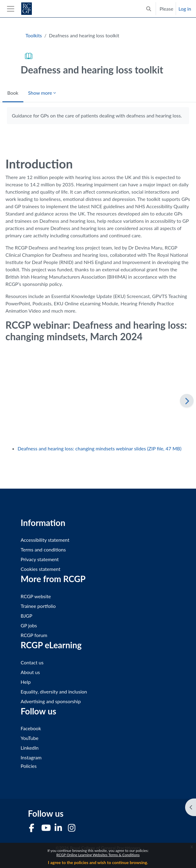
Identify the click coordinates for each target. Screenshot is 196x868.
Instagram (31, 757)
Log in (185, 9)
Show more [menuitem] (40, 93)
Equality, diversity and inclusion (54, 692)
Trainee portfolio (38, 606)
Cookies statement (41, 569)
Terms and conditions (43, 549)
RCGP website (36, 596)
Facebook (31, 728)
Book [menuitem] (13, 93)
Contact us (32, 662)
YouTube (30, 738)
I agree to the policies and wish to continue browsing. (98, 862)
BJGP (26, 616)
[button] (149, 9)
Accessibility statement (45, 540)
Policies (29, 766)
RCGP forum (34, 635)
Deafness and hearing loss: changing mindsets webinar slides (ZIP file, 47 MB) (100, 448)
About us (30, 672)
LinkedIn (30, 748)
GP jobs (29, 625)
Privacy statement (40, 559)
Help (26, 682)
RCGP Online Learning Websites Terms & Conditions (98, 855)
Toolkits (34, 35)
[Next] (187, 401)
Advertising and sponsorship (51, 701)
